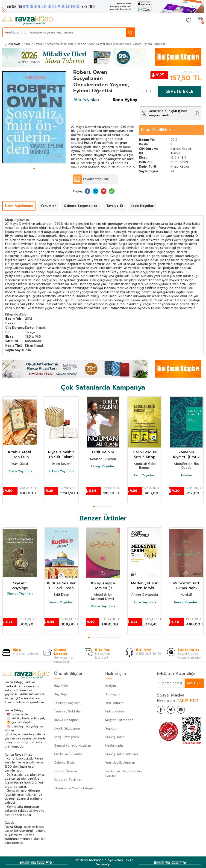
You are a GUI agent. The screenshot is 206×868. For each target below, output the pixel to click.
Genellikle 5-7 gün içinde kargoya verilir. (168, 113)
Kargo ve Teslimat (68, 780)
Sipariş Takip (115, 737)
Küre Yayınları (145, 602)
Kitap (27, 44)
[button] (34, 169)
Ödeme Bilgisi (65, 763)
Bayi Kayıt (61, 694)
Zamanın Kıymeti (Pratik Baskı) (186, 455)
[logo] (28, 21)
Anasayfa (13, 44)
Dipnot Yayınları (20, 594)
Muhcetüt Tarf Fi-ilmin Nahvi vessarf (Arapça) (186, 586)
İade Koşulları (143, 206)
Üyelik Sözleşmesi (68, 728)
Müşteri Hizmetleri (119, 720)
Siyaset (39, 44)
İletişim (111, 686)
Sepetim (112, 728)
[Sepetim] (200, 21)
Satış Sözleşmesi (67, 737)
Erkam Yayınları (61, 471)
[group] (34, 117)
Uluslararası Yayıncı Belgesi (74, 788)
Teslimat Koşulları (67, 703)
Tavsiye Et (115, 206)
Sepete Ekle (180, 91)
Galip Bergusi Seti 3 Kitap (145, 455)
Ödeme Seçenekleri (81, 206)
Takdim (186, 475)
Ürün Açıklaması (19, 206)
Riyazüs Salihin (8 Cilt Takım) (61, 455)
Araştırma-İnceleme (60, 44)
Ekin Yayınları (145, 475)
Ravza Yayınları (20, 471)
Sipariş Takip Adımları (122, 754)
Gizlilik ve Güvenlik (68, 754)
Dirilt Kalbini (103, 452)
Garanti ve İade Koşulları (72, 746)
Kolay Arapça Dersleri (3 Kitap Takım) (103, 586)
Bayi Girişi (61, 686)
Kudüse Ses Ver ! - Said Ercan (61, 586)
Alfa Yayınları (86, 100)
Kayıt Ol (194, 683)
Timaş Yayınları (103, 466)
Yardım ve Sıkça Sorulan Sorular (124, 774)
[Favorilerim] (189, 21)
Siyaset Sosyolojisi (20, 586)
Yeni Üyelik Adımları (120, 763)
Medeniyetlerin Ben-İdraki (145, 586)
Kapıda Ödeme (66, 771)
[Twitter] (173, 710)
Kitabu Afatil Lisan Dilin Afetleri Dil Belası (20, 455)
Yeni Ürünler (115, 703)
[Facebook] (162, 710)
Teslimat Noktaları (68, 711)
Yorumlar (48, 206)
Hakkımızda (114, 746)
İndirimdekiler (116, 711)
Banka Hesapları (66, 720)
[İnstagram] (185, 710)
